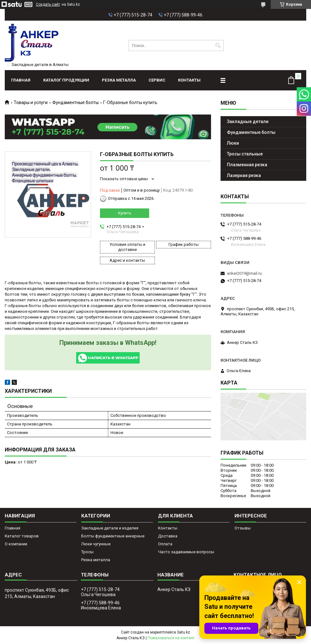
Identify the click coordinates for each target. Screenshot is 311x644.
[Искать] (218, 46)
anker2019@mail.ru (244, 273)
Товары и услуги (31, 102)
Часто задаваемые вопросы (186, 552)
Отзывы (243, 528)
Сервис (157, 80)
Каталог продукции (66, 80)
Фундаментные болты (76, 102)
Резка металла (119, 80)
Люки (233, 143)
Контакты (189, 80)
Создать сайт (48, 4)
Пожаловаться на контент (171, 638)
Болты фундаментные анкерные (113, 536)
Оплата (165, 544)
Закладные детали (248, 122)
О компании (16, 544)
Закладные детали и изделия (110, 528)
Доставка (168, 536)
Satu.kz (184, 632)
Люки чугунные (96, 544)
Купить (125, 213)
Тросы (87, 552)
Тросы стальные (245, 154)
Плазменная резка (247, 165)
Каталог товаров (22, 536)
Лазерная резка (244, 175)
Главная (21, 80)
